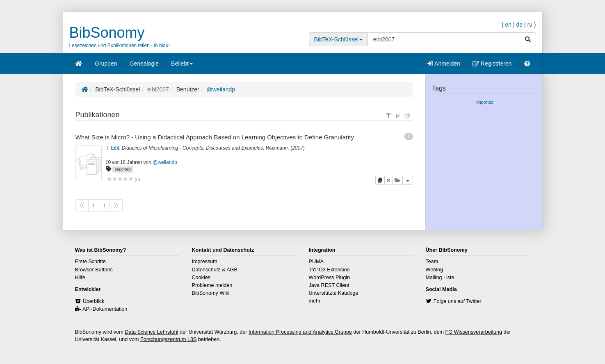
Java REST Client (329, 285)
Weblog (434, 270)
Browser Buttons (94, 270)
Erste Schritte (91, 262)
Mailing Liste (440, 278)
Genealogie (144, 64)
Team (432, 262)
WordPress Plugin (330, 278)
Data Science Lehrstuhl (151, 332)
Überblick (94, 301)
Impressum (205, 262)
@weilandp (221, 89)
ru (530, 25)
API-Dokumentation (105, 309)
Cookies (201, 278)
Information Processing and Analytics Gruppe (300, 332)
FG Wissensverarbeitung (474, 332)
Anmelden (444, 64)
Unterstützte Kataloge (334, 293)
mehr (315, 301)
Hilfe (80, 278)
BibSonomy (107, 33)
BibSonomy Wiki (211, 293)
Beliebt (182, 66)
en (508, 25)
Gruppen (106, 64)
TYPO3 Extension (329, 270)
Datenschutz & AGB (215, 270)
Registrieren (492, 64)
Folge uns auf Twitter (458, 301)
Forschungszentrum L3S (168, 339)
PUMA (316, 262)
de (519, 25)
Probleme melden (212, 285)
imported (123, 169)
